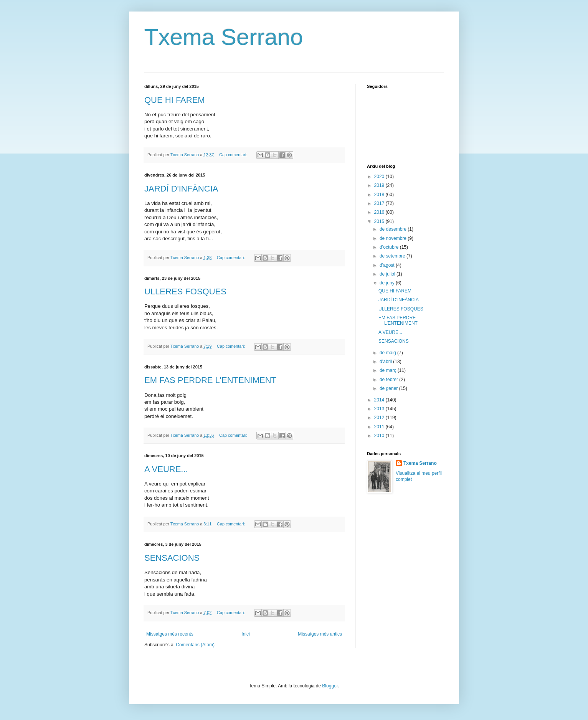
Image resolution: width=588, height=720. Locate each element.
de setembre (393, 256)
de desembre (394, 229)
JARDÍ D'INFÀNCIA (181, 189)
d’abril (386, 362)
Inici (245, 634)
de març (389, 370)
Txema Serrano (224, 37)
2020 (380, 177)
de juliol (388, 274)
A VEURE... (166, 469)
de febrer (389, 380)
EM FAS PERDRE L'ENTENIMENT (210, 380)
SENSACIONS (172, 558)
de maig (388, 353)
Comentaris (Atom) (195, 645)
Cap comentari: (234, 155)
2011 (380, 427)
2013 (380, 409)
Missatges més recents (170, 634)
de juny (388, 283)
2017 (380, 203)
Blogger (330, 686)
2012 (380, 418)
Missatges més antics (320, 634)
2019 (380, 185)
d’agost (388, 265)
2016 (380, 212)
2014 (380, 400)
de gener (389, 388)
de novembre (394, 238)
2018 (380, 195)
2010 (380, 436)
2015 (380, 221)
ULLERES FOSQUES (185, 291)
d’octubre (390, 247)
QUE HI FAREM (175, 100)
